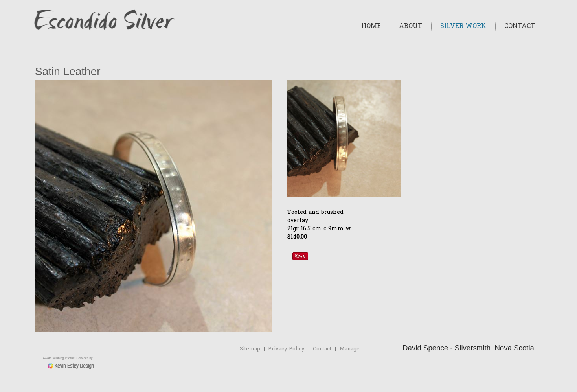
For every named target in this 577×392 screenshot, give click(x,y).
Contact (520, 26)
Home (371, 26)
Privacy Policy (286, 349)
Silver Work (463, 26)
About (411, 26)
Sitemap (250, 349)
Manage (350, 349)
